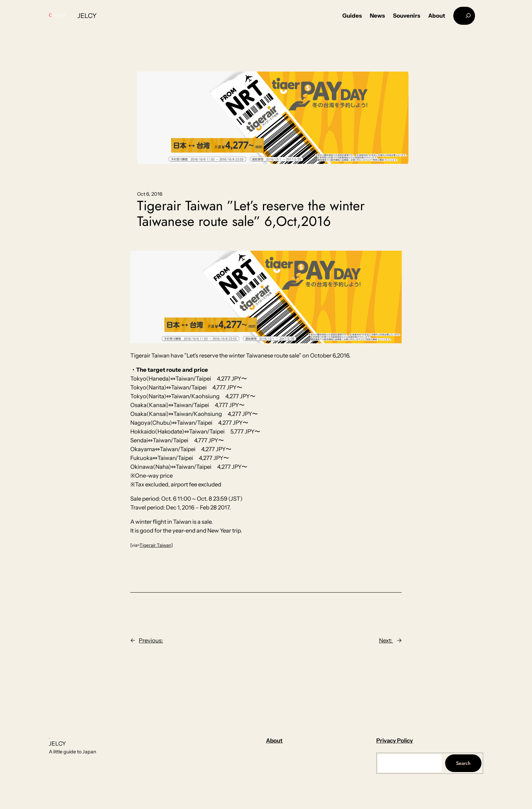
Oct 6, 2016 (150, 194)
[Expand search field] (464, 16)
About (274, 740)
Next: (386, 640)
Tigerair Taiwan (155, 545)
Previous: (151, 640)
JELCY (87, 16)
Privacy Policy (395, 740)
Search (463, 763)
